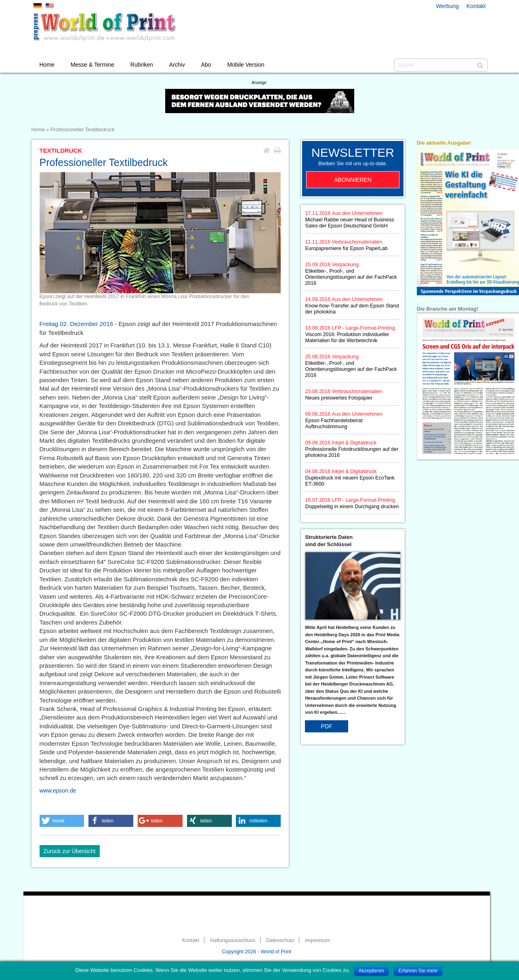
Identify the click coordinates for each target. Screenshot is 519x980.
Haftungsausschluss (233, 940)
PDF (327, 726)
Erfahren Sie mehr (418, 971)
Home (47, 65)
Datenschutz (280, 940)
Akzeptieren (371, 971)
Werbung (448, 6)
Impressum (317, 940)
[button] (62, 821)
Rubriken (142, 65)
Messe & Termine (92, 65)
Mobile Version (246, 65)
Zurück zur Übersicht (70, 851)
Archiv (177, 65)
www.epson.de (58, 791)
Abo (206, 65)
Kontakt (476, 6)
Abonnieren (353, 180)
